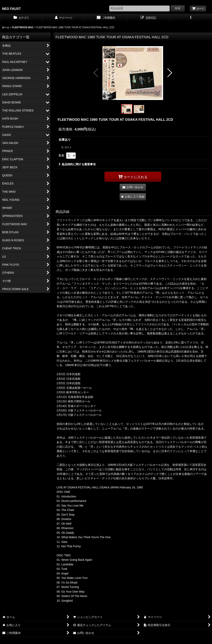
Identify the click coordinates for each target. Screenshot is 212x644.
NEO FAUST (11, 9)
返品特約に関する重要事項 (77, 164)
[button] (191, 18)
